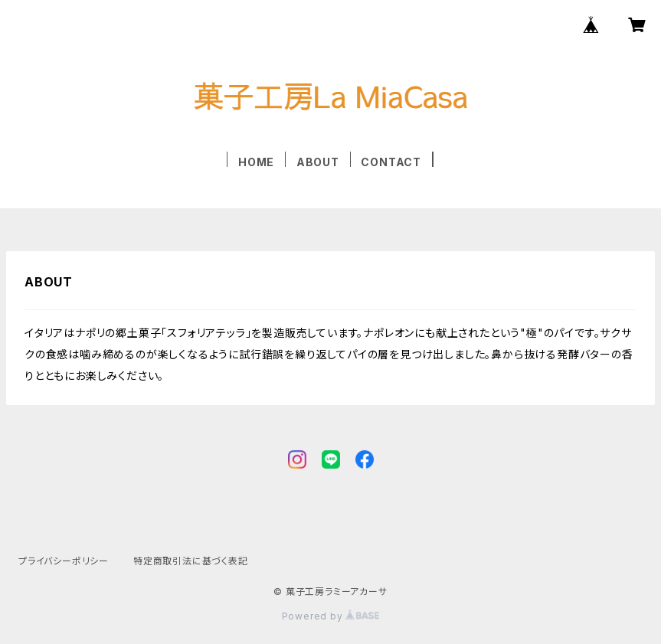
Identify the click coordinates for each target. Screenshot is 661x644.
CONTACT (391, 162)
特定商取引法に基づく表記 (191, 561)
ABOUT (318, 162)
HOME (256, 162)
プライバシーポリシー (64, 561)
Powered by (331, 616)
